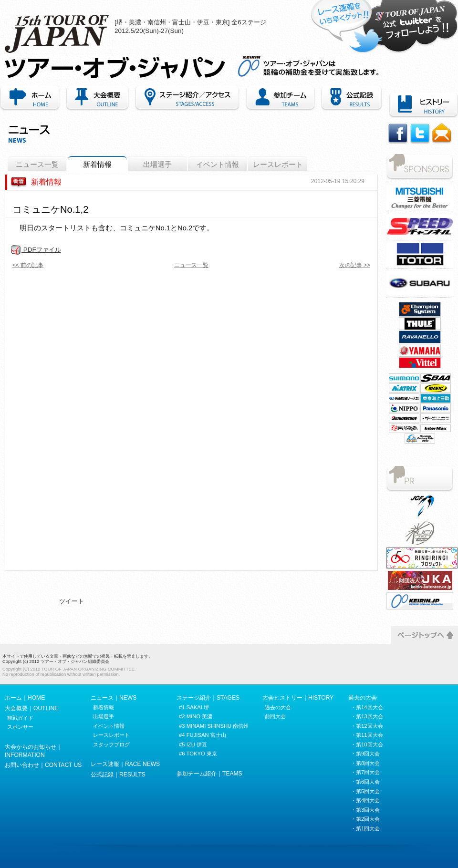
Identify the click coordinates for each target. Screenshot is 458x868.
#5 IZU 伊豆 (193, 744)
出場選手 (157, 165)
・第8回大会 (365, 763)
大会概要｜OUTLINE (97, 98)
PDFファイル (36, 250)
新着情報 (97, 165)
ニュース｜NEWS (114, 698)
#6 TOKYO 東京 (198, 754)
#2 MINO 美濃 (196, 716)
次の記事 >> (355, 265)
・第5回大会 (365, 791)
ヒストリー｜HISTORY (422, 105)
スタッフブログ (111, 744)
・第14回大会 (367, 707)
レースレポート (278, 165)
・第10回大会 (367, 744)
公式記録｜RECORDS (352, 98)
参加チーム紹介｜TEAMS (281, 98)
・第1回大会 (365, 828)
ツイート (72, 601)
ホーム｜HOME (31, 98)
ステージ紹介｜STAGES (208, 698)
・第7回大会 (365, 772)
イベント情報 (218, 165)
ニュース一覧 (37, 165)
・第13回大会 (367, 716)
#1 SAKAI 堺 (194, 707)
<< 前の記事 (28, 265)
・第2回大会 (365, 819)
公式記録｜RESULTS (118, 775)
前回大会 (275, 716)
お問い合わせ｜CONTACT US (43, 765)
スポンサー (20, 727)
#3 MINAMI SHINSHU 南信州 (214, 726)
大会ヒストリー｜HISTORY (298, 698)
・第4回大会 (365, 800)
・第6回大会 (365, 782)
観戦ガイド (20, 718)
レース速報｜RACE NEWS (125, 764)
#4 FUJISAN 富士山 (203, 735)
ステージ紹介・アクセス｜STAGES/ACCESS (187, 98)
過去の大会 (278, 707)
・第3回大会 (365, 810)
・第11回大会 (367, 735)
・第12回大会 (367, 726)
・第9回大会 (365, 754)
